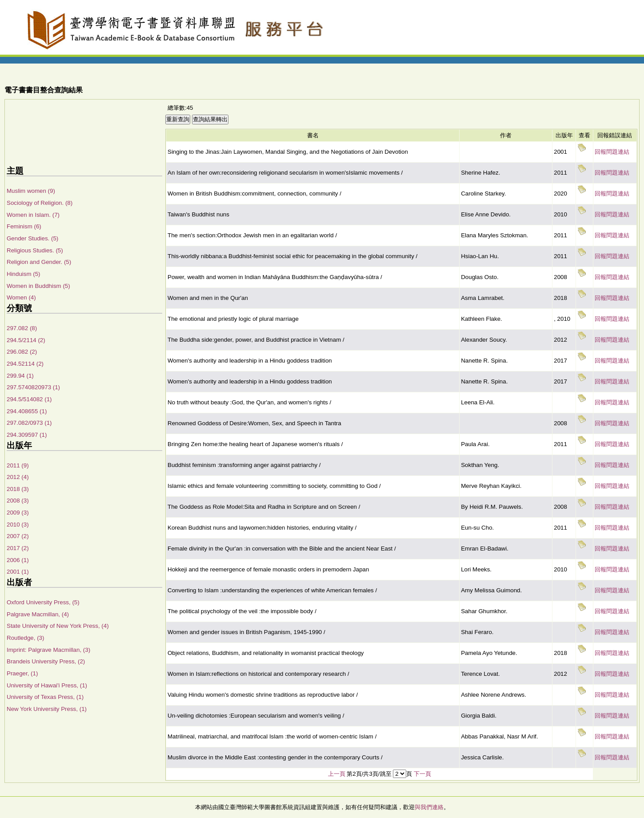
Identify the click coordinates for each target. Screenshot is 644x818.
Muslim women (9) (31, 191)
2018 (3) (18, 489)
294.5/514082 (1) (29, 399)
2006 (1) (18, 560)
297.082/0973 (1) (29, 423)
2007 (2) (18, 536)
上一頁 (337, 774)
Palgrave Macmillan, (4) (38, 614)
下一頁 (422, 774)
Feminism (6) (24, 226)
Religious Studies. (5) (35, 250)
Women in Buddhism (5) (38, 286)
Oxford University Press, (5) (43, 602)
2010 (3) (18, 525)
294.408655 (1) (27, 411)
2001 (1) (18, 572)
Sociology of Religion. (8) (40, 203)
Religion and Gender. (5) (39, 262)
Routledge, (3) (25, 638)
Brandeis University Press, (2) (46, 661)
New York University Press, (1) (47, 709)
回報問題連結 (612, 152)
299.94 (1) (20, 376)
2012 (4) (18, 477)
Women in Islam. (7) (33, 215)
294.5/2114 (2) (26, 340)
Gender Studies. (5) (32, 238)
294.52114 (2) (25, 364)
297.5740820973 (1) (33, 387)
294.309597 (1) (27, 435)
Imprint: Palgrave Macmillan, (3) (48, 650)
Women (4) (21, 297)
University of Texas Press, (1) (45, 697)
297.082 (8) (22, 328)
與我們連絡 (429, 807)
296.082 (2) (22, 352)
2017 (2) (18, 548)
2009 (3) (18, 513)
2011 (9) (18, 465)
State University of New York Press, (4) (58, 626)
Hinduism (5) (24, 274)
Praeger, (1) (22, 673)
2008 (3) (18, 501)
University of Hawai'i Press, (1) (47, 685)
